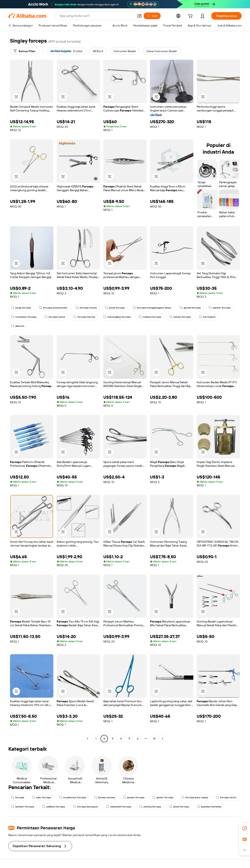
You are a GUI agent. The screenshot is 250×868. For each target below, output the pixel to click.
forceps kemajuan (86, 807)
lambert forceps (23, 807)
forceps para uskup (195, 797)
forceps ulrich (226, 797)
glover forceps (163, 797)
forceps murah (86, 308)
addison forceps (54, 807)
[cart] (191, 16)
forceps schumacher (53, 308)
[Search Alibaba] (97, 16)
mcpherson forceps (72, 797)
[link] (245, 828)
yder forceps (42, 797)
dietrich (18, 326)
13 (154, 739)
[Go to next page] (162, 739)
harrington (207, 317)
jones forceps (115, 308)
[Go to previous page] (87, 739)
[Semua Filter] (24, 51)
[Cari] (152, 16)
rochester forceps (24, 317)
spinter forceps (220, 308)
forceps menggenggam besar (152, 308)
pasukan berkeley (209, 807)
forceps (18, 797)
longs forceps (21, 308)
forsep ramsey (104, 797)
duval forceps (179, 807)
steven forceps (180, 317)
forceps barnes (84, 317)
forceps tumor (55, 317)
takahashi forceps (119, 807)
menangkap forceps (117, 317)
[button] (139, 16)
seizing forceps (150, 807)
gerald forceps (190, 308)
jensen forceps (134, 797)
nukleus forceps (150, 317)
